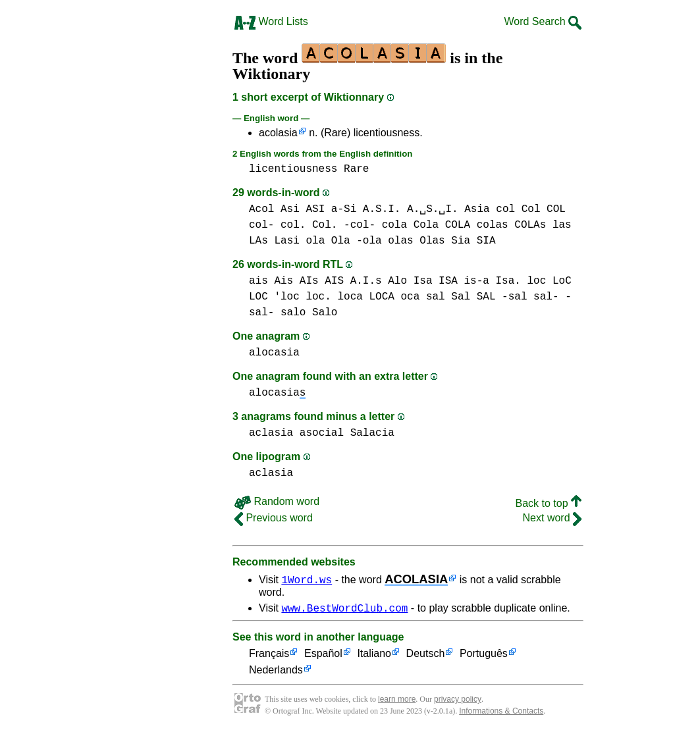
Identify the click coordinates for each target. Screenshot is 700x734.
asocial (322, 433)
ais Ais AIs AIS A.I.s (315, 281)
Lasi (286, 241)
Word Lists (271, 21)
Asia (477, 209)
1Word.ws (307, 579)
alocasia (274, 353)
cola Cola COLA (426, 225)
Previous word (274, 518)
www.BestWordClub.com (344, 610)
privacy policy (458, 701)
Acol (261, 209)
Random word (277, 501)
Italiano (374, 656)
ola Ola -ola (343, 241)
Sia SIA (473, 241)
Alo (397, 281)
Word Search (543, 21)
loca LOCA (365, 297)
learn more (397, 701)
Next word (552, 518)
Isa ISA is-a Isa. (467, 281)
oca (410, 297)
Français (269, 656)
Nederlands (276, 672)
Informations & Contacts (501, 713)
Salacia (372, 433)
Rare (356, 169)
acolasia (278, 133)
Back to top (549, 503)
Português (484, 656)
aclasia (271, 433)
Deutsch (426, 656)
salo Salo (309, 313)
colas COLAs (512, 225)
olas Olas (416, 241)
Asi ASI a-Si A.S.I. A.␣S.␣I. (369, 209)
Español (323, 656)
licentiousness (293, 169)
